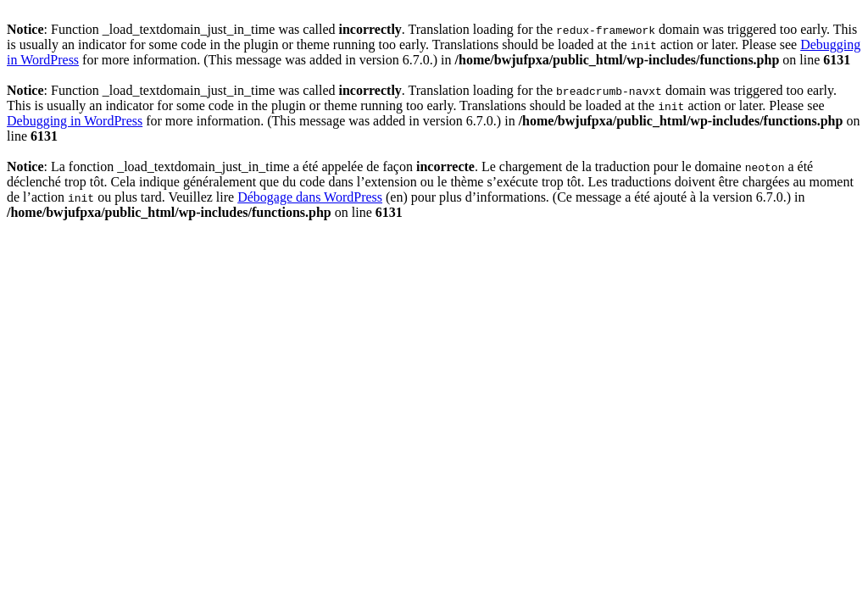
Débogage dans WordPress (310, 197)
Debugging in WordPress (75, 121)
